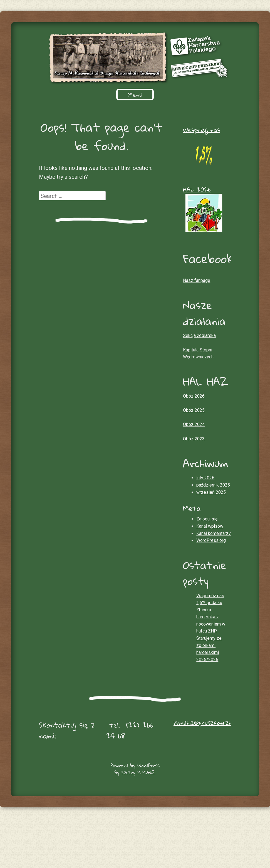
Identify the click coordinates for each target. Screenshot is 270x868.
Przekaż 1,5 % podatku (95, 107)
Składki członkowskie (175, 119)
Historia (93, 95)
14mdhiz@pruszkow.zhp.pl (207, 772)
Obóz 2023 (194, 488)
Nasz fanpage (197, 330)
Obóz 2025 (194, 460)
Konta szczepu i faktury (101, 119)
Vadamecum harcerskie (77, 132)
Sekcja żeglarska (144, 132)
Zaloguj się (207, 568)
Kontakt (135, 144)
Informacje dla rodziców (171, 107)
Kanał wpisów (210, 576)
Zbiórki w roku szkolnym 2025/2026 (167, 95)
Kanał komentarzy (214, 583)
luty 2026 (205, 527)
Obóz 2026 (194, 446)
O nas (62, 95)
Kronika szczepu (202, 132)
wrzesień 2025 (211, 542)
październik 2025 (213, 535)
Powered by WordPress (135, 815)
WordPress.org (211, 590)
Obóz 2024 (194, 474)
